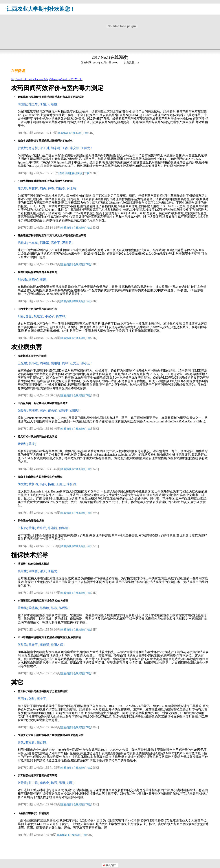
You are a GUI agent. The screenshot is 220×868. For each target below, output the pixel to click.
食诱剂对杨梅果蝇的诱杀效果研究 (37, 272)
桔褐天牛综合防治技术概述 (33, 564)
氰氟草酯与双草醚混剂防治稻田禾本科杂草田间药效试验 (51, 97)
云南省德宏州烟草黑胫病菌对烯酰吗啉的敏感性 (45, 141)
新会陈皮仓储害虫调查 (31, 521)
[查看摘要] (63, 133)
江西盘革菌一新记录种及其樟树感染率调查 (43, 403)
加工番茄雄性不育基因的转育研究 (37, 775)
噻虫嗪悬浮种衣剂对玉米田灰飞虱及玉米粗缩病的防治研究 (52, 235)
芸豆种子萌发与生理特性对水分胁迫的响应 (43, 691)
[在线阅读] (75, 133)
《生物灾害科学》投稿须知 (33, 813)
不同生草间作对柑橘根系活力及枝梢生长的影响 (45, 181)
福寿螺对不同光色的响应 (32, 356)
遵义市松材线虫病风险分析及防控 (37, 437)
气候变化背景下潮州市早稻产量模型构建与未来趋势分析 (51, 735)
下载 (85, 133)
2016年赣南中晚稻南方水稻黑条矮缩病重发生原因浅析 (49, 637)
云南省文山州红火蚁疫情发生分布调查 (40, 477)
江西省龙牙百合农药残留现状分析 (37, 309)
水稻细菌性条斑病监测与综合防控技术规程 (43, 601)
